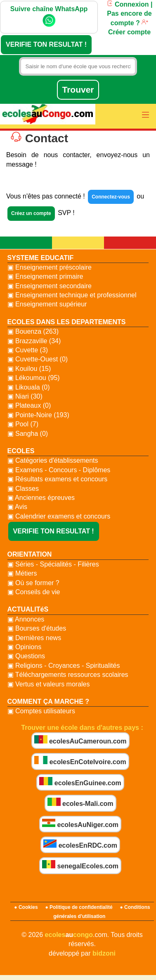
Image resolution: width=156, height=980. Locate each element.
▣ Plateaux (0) (29, 405)
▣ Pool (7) (23, 424)
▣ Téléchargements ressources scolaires (68, 675)
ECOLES (21, 451)
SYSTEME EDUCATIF (41, 258)
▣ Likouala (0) (29, 387)
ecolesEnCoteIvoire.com (80, 761)
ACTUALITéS (28, 609)
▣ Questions (26, 656)
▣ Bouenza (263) (33, 331)
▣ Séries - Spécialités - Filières (53, 564)
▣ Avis (18, 507)
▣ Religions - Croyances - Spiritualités (64, 666)
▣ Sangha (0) (28, 434)
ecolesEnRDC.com (80, 844)
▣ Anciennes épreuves (41, 498)
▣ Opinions (25, 647)
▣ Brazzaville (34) (34, 341)
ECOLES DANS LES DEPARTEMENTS (67, 322)
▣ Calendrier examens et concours (59, 516)
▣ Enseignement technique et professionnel (72, 295)
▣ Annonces (26, 619)
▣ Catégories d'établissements (53, 460)
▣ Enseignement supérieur (47, 304)
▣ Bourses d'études (37, 628)
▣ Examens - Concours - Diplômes (59, 470)
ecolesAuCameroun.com (80, 740)
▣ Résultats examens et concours (58, 479)
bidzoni (104, 953)
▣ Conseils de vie (34, 592)
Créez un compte (31, 213)
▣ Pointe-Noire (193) (38, 415)
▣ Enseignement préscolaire (50, 267)
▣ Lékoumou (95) (34, 378)
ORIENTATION (30, 554)
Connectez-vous (111, 197)
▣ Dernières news (34, 638)
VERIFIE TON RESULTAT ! (46, 44)
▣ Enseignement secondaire (50, 286)
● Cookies (26, 907)
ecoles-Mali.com (80, 802)
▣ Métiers (22, 573)
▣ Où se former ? (33, 583)
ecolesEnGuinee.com (80, 782)
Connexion (128, 4)
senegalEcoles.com (80, 865)
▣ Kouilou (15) (29, 369)
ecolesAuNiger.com (80, 823)
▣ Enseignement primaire (45, 276)
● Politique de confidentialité (79, 907)
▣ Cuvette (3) (28, 350)
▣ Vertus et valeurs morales (49, 684)
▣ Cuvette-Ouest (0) (38, 359)
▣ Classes (23, 489)
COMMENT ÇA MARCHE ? (48, 702)
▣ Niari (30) (25, 396)
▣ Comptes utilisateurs (41, 711)
